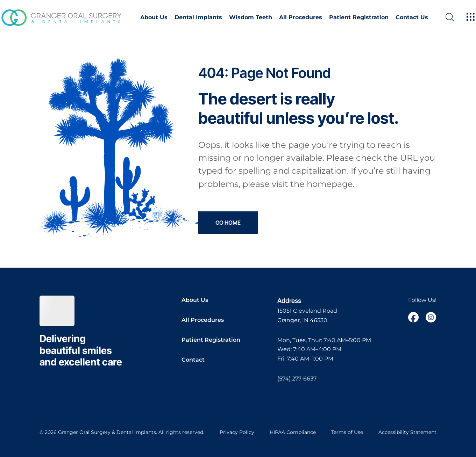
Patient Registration (359, 17)
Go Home (228, 223)
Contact (193, 360)
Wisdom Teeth (251, 17)
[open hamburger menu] (471, 17)
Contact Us (412, 17)
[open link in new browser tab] (413, 317)
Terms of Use (347, 432)
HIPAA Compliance (293, 432)
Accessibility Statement (407, 432)
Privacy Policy (237, 432)
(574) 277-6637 (297, 379)
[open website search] (456, 17)
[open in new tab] (307, 316)
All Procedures (301, 17)
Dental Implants (198, 17)
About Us (154, 17)
